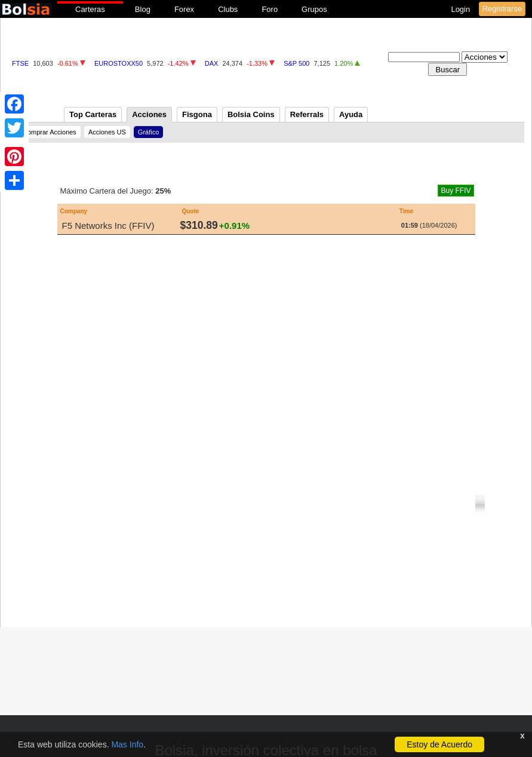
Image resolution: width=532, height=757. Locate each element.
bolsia (26, 9)
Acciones (149, 114)
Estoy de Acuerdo (439, 744)
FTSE (20, 63)
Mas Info (127, 744)
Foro (270, 9)
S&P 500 (296, 63)
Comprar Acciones (50, 132)
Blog (143, 9)
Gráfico (148, 132)
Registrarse (502, 9)
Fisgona (197, 114)
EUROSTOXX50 (119, 63)
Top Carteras (93, 114)
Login (461, 9)
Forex (184, 9)
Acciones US (107, 132)
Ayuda (351, 114)
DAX (212, 63)
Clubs (228, 9)
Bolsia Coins (251, 114)
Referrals (307, 114)
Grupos (314, 9)
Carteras (90, 9)
